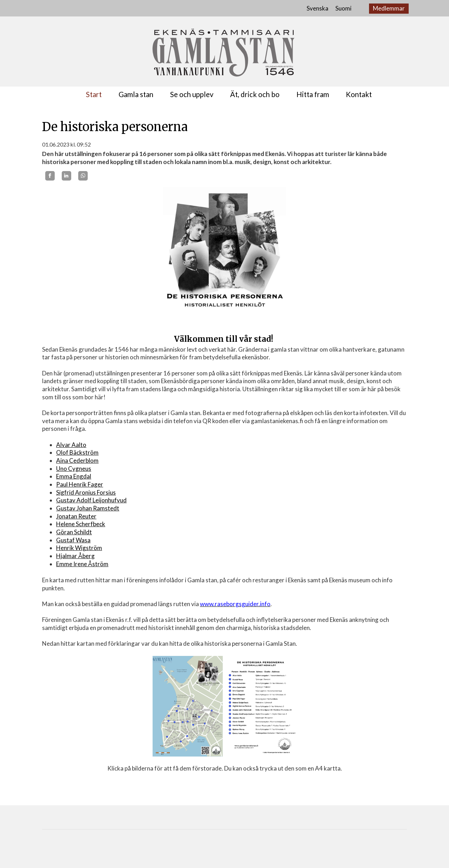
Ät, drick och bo (255, 94)
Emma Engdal (74, 476)
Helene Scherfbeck (81, 524)
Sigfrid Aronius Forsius (86, 492)
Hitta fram (313, 94)
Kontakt (359, 94)
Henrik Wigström (79, 548)
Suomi (343, 8)
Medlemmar (389, 8)
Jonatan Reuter (76, 516)
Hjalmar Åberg (75, 556)
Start (94, 94)
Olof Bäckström (77, 452)
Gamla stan (136, 94)
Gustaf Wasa (73, 540)
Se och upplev (192, 94)
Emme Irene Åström (82, 564)
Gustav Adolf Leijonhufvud (91, 500)
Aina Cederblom (77, 460)
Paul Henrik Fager (80, 484)
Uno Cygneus (74, 469)
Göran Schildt (74, 532)
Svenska (317, 8)
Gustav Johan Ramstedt (88, 508)
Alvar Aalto (71, 445)
